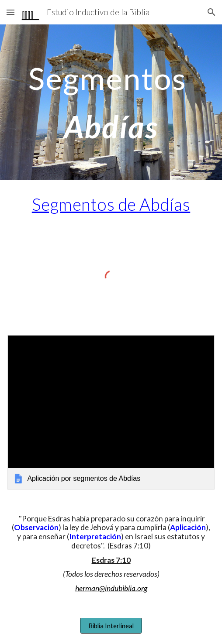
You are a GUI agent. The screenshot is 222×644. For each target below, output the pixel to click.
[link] (111, 413)
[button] (10, 12)
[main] (111, 102)
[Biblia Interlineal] (111, 626)
